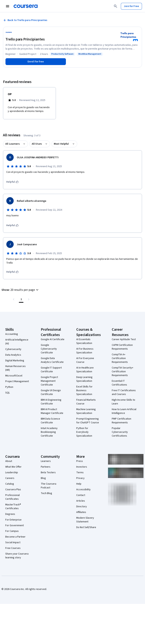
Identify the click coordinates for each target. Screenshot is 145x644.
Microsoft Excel (14, 376)
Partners (46, 467)
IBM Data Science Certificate (50, 421)
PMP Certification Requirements (121, 421)
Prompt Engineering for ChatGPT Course (88, 421)
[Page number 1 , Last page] (21, 299)
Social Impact (13, 542)
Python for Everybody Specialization (84, 432)
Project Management (17, 381)
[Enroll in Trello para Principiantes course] (36, 62)
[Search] (116, 6)
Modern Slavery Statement (85, 520)
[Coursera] (26, 6)
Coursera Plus (13, 490)
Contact (81, 495)
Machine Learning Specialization (86, 411)
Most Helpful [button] (61, 144)
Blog (43, 478)
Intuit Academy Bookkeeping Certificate (49, 432)
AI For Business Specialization (85, 351)
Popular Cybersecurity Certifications (120, 432)
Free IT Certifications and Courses (124, 392)
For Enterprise (13, 520)
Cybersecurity (13, 349)
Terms (80, 473)
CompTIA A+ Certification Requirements (120, 358)
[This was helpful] (12, 182)
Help (79, 484)
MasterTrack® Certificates (13, 507)
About (9, 461)
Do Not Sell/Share (86, 527)
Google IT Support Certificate (51, 370)
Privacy (80, 478)
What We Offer (13, 467)
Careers (10, 478)
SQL (8, 393)
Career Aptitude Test (124, 339)
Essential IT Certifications (119, 383)
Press (80, 461)
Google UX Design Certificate (51, 392)
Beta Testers (48, 473)
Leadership (12, 473)
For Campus (12, 531)
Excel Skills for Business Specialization (84, 390)
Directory (82, 507)
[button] (20, 290)
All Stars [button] (37, 144)
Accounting (12, 334)
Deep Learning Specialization (84, 379)
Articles (81, 501)
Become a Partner (15, 537)
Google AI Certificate (53, 339)
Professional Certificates (12, 497)
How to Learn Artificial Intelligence (124, 411)
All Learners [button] (12, 144)
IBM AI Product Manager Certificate (52, 411)
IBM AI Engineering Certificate (51, 402)
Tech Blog (46, 493)
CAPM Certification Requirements (122, 347)
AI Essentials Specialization (84, 341)
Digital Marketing (15, 361)
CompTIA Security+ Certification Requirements (123, 372)
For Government (15, 525)
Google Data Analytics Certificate (52, 360)
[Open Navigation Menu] (8, 6)
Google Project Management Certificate (49, 381)
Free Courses (13, 548)
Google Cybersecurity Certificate (49, 349)
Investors (82, 467)
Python (9, 387)
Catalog (10, 484)
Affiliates (81, 512)
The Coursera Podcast (49, 486)
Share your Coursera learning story (17, 556)
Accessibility (83, 490)
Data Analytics (13, 355)
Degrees (10, 514)
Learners (46, 461)
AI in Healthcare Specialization (85, 370)
